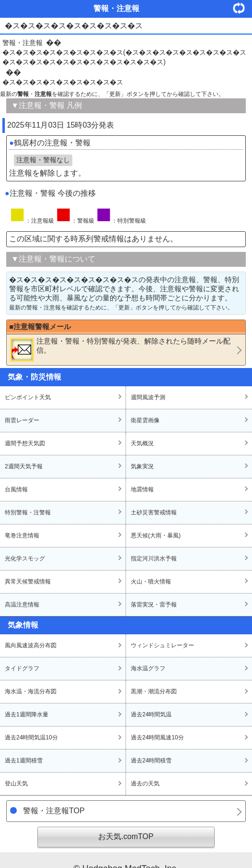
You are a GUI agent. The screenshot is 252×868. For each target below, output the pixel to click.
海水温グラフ (148, 668)
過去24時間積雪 (151, 761)
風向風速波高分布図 (31, 645)
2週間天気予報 (24, 466)
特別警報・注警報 (28, 512)
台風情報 (16, 489)
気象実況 (142, 466)
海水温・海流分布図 (31, 691)
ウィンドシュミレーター (162, 645)
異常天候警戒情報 (28, 582)
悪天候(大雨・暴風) (156, 535)
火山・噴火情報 (151, 582)
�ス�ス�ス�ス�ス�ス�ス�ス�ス (63, 82)
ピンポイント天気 (28, 397)
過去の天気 (145, 784)
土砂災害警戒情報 (154, 512)
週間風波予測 (148, 397)
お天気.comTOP (126, 837)
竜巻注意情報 (22, 535)
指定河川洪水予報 (154, 559)
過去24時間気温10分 (31, 737)
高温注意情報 (22, 605)
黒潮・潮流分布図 (154, 691)
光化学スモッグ (25, 559)
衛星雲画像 (145, 420)
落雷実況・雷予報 (154, 605)
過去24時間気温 (151, 714)
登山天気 (16, 784)
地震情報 (142, 489)
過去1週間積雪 (24, 761)
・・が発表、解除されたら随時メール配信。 (120, 349)
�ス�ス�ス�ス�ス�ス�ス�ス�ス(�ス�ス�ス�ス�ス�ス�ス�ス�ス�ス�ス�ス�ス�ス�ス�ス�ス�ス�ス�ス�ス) (124, 57)
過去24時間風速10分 (157, 737)
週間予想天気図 (25, 443)
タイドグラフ (22, 668)
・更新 (242, 8)
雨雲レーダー (22, 420)
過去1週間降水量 (27, 714)
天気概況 (142, 443)
